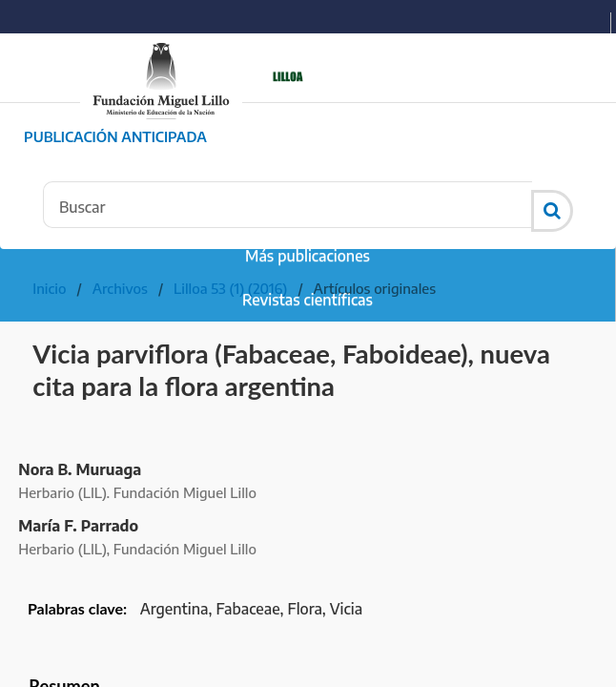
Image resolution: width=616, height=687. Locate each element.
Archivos (120, 288)
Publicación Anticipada (115, 136)
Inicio (49, 288)
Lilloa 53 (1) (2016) (230, 288)
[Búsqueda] (287, 205)
